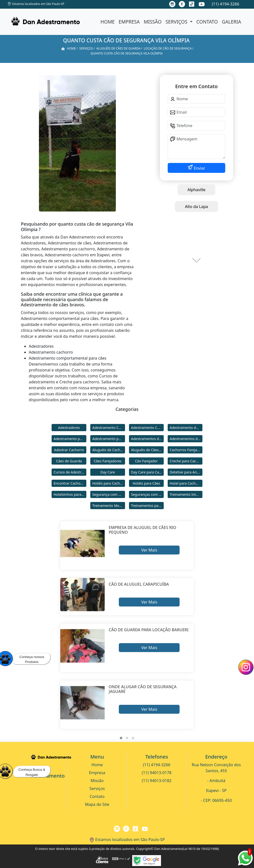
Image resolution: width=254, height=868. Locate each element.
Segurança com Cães (109, 494)
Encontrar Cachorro (69, 483)
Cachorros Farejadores (186, 450)
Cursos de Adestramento (70, 472)
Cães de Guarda (69, 461)
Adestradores (69, 428)
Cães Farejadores (108, 461)
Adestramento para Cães (109, 439)
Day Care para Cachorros (147, 472)
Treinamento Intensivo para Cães (186, 494)
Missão (153, 22)
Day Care (108, 472)
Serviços (177, 22)
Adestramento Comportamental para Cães (147, 428)
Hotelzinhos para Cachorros (70, 494)
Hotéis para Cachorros (109, 483)
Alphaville (197, 190)
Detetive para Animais (186, 472)
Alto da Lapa (196, 207)
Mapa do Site (97, 804)
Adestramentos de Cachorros (147, 439)
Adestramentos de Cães (186, 439)
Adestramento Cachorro (109, 428)
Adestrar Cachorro (69, 450)
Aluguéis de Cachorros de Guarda (109, 450)
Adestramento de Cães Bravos (186, 428)
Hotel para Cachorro (186, 483)
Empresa (129, 22)
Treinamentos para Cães (147, 506)
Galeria (231, 22)
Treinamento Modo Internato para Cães (109, 506)
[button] (121, 738)
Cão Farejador (146, 461)
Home (108, 22)
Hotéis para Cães (146, 483)
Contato (207, 22)
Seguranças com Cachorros (147, 494)
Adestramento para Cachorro (70, 439)
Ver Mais (149, 550)
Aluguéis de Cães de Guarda (147, 450)
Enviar (199, 168)
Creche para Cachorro (186, 461)
